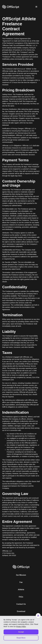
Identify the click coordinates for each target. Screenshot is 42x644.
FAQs (21, 597)
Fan (21, 582)
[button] (36, 7)
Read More (21, 638)
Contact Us (21, 604)
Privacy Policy (21, 627)
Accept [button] (21, 632)
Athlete (21, 590)
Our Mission (21, 575)
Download (21, 611)
